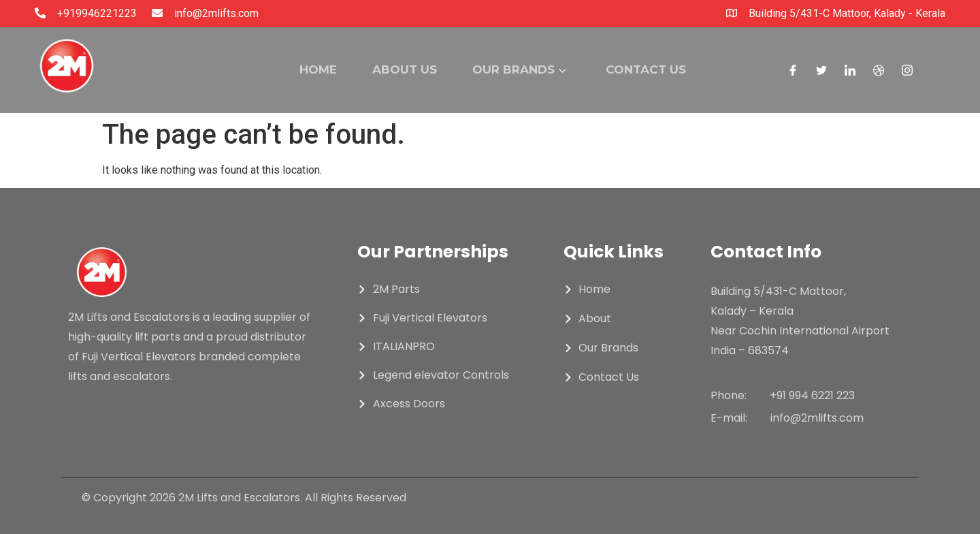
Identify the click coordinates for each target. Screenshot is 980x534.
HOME (309, 69)
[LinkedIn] (850, 70)
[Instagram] (907, 70)
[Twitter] (821, 70)
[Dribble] (879, 70)
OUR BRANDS (521, 69)
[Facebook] (793, 70)
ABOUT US (401, 69)
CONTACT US (653, 69)
